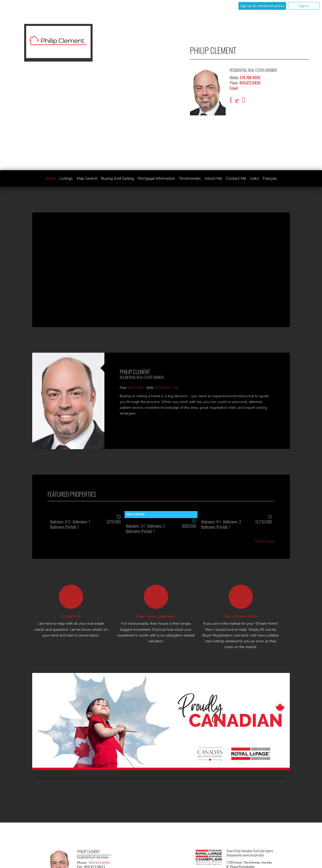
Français (270, 178)
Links (255, 178)
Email (234, 88)
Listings (66, 178)
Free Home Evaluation (156, 616)
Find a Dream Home (241, 616)
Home (50, 178)
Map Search (87, 178)
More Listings (265, 541)
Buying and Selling (117, 178)
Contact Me (236, 178)
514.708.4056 (250, 77)
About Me (213, 178)
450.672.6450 (250, 83)
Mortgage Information (156, 178)
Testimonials (190, 178)
